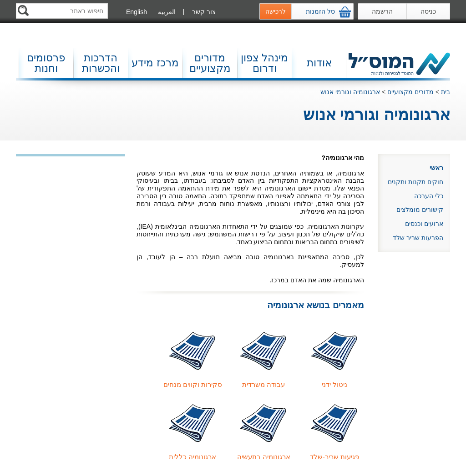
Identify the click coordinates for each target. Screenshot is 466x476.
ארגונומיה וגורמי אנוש (350, 92)
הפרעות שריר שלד (418, 238)
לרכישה (276, 11)
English (137, 12)
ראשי (436, 168)
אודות (319, 63)
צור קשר (204, 12)
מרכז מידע (155, 63)
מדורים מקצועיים (210, 63)
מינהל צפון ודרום (264, 63)
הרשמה (382, 11)
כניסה (428, 11)
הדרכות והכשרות (101, 63)
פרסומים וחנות (46, 63)
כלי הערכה (429, 196)
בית (446, 92)
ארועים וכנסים (424, 224)
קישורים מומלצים (420, 210)
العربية (167, 12)
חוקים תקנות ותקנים (415, 182)
